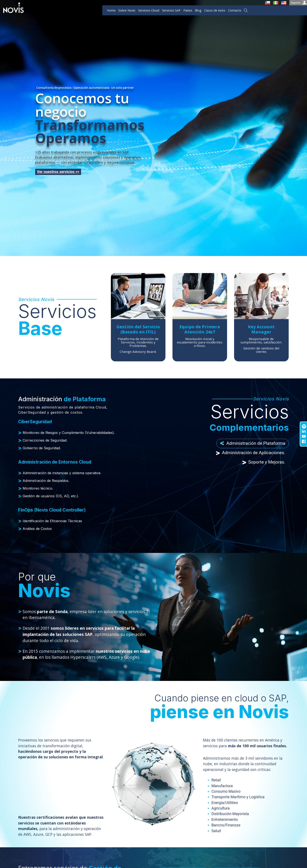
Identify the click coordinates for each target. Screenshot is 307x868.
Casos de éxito (215, 10)
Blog (198, 10)
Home (111, 10)
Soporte (299, 3)
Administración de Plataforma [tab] (253, 444)
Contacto (235, 10)
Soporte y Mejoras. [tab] (264, 462)
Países (188, 10)
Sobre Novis (127, 10)
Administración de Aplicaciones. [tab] (251, 453)
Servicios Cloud (149, 10)
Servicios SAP (171, 10)
